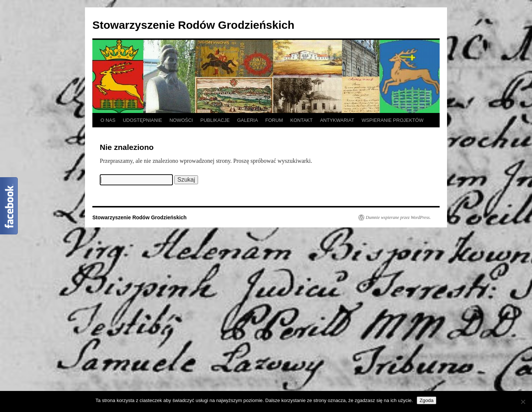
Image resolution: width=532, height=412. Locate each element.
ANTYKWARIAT (337, 120)
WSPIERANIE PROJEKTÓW (393, 120)
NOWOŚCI (181, 120)
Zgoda (427, 400)
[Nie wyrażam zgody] (523, 402)
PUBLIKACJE (215, 120)
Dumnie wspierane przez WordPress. (398, 217)
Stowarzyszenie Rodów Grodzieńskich (193, 25)
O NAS (108, 120)
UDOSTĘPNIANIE (142, 120)
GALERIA (248, 120)
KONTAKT (301, 120)
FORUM (274, 120)
